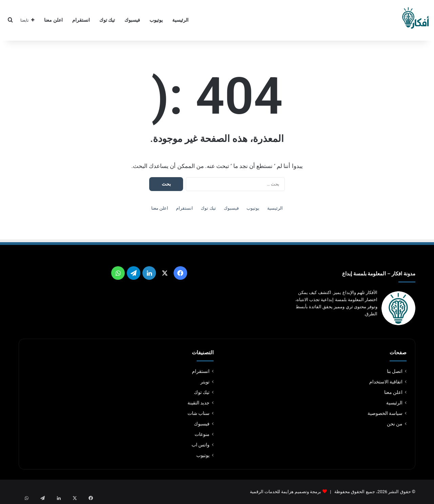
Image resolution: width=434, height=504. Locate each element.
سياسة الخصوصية (385, 413)
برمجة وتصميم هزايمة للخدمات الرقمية (286, 492)
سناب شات (199, 413)
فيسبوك (132, 20)
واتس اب (201, 445)
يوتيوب (156, 20)
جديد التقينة (199, 403)
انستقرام (81, 20)
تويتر (205, 382)
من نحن (395, 424)
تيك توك (107, 20)
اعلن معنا (53, 20)
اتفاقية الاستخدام (386, 382)
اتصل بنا (395, 371)
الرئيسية (180, 20)
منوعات (202, 434)
